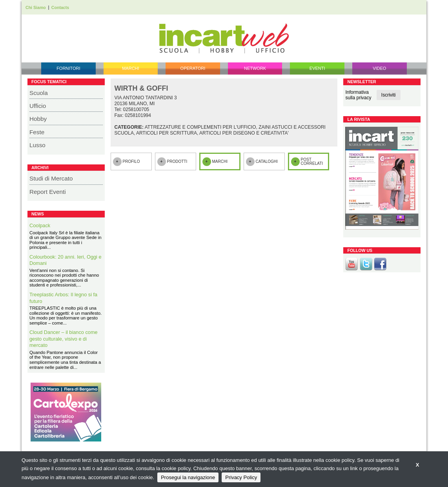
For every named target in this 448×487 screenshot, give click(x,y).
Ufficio (38, 106)
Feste (37, 132)
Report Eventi (48, 192)
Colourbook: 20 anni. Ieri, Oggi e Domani (66, 260)
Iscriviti (389, 95)
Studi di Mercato (51, 178)
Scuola (39, 93)
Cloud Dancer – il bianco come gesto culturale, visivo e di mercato (64, 339)
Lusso (37, 145)
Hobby (38, 119)
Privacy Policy (241, 477)
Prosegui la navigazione (188, 477)
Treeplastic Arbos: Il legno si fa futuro (63, 298)
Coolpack (40, 225)
